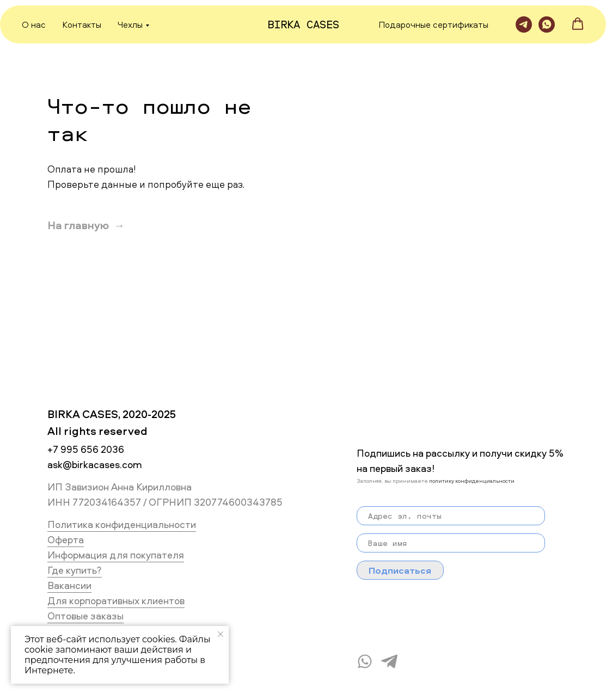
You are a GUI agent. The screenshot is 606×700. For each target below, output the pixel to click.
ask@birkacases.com (95, 465)
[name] (451, 543)
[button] (578, 24)
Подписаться (400, 570)
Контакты (82, 24)
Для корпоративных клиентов (116, 601)
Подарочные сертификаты (433, 24)
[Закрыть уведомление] (221, 634)
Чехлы (130, 24)
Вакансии (69, 585)
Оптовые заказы (85, 616)
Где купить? (75, 570)
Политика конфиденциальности (122, 524)
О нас (34, 24)
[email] (451, 516)
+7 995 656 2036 (86, 449)
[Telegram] (524, 24)
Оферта (66, 540)
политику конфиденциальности (472, 481)
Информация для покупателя (116, 555)
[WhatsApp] (547, 24)
